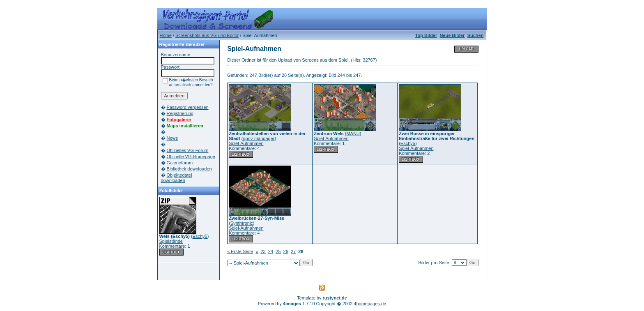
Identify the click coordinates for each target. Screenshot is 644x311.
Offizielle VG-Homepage (191, 157)
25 (278, 251)
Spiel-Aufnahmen (246, 143)
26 (286, 251)
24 (271, 251)
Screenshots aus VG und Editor (207, 35)
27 (293, 251)
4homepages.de (370, 304)
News (172, 138)
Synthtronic (242, 223)
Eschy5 (200, 236)
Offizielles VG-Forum (188, 150)
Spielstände (171, 241)
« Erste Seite (240, 251)
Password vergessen (188, 107)
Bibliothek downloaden (189, 169)
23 (263, 251)
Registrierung (180, 113)
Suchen (476, 35)
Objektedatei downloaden (177, 178)
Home (166, 35)
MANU (353, 134)
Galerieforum (180, 163)
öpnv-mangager (259, 138)
